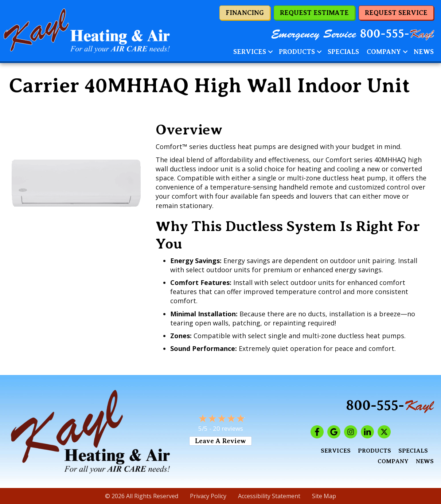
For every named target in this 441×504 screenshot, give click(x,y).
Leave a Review (220, 441)
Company (384, 52)
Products (297, 52)
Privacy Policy (208, 496)
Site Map (324, 496)
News (424, 52)
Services (250, 52)
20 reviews (228, 428)
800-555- (397, 34)
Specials (343, 52)
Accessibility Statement (269, 496)
